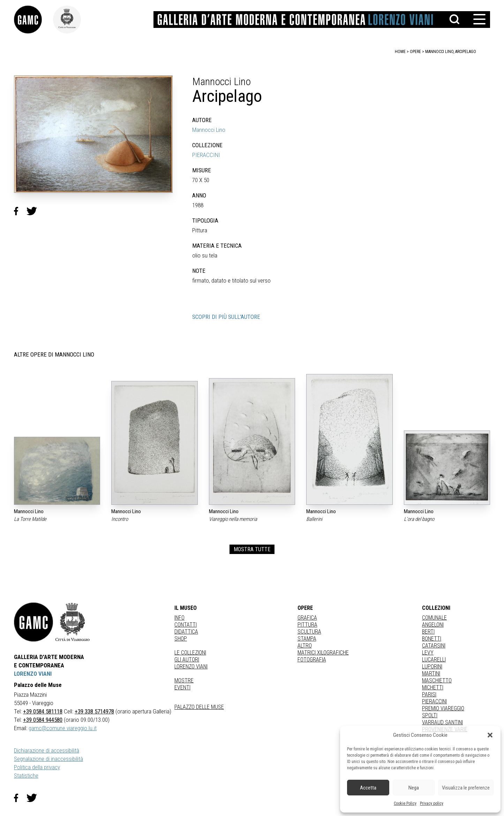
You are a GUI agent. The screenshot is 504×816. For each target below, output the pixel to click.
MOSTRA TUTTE (252, 549)
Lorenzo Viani (191, 667)
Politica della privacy (37, 767)
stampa (307, 639)
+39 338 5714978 (94, 711)
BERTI (428, 632)
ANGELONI (433, 625)
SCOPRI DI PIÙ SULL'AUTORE (226, 317)
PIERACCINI (206, 155)
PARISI (429, 694)
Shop (181, 639)
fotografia (312, 660)
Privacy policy (432, 803)
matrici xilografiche (323, 653)
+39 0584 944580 (43, 720)
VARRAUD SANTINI (442, 722)
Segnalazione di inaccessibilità (48, 759)
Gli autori (187, 660)
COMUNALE (434, 618)
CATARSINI (434, 646)
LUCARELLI (434, 660)
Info (179, 618)
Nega (414, 788)
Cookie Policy (405, 803)
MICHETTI (433, 687)
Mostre (184, 680)
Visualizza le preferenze (466, 788)
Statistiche (26, 776)
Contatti (186, 625)
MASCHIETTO (437, 680)
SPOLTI (430, 715)
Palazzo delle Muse (199, 707)
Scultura (309, 632)
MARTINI (431, 673)
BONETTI (432, 639)
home (400, 52)
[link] (33, 20)
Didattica (186, 632)
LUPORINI (432, 667)
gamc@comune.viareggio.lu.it (63, 728)
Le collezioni (190, 653)
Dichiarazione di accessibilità (47, 750)
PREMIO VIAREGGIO (443, 708)
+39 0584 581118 (43, 711)
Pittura (307, 625)
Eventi (182, 687)
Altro (305, 646)
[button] (490, 735)
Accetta (368, 788)
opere (415, 52)
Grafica (307, 618)
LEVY (428, 653)
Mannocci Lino (209, 130)
